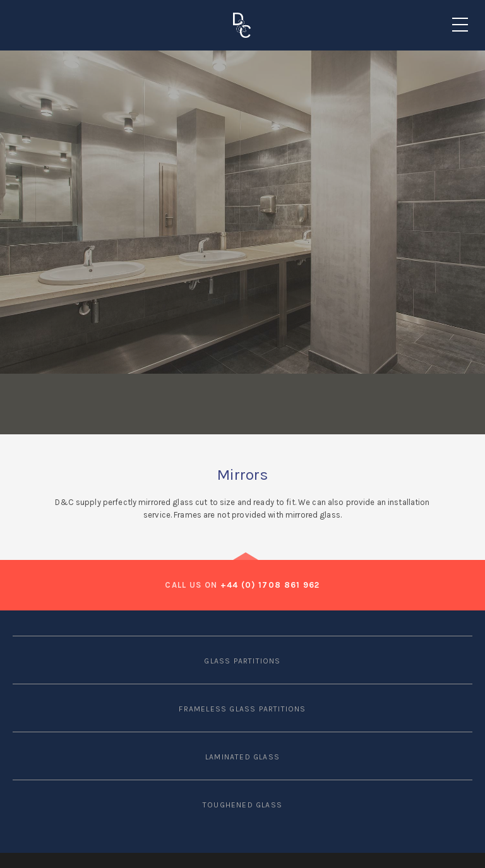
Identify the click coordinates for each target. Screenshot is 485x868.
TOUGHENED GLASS (242, 805)
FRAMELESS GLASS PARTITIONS (242, 709)
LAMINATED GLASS (242, 757)
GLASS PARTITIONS (242, 661)
